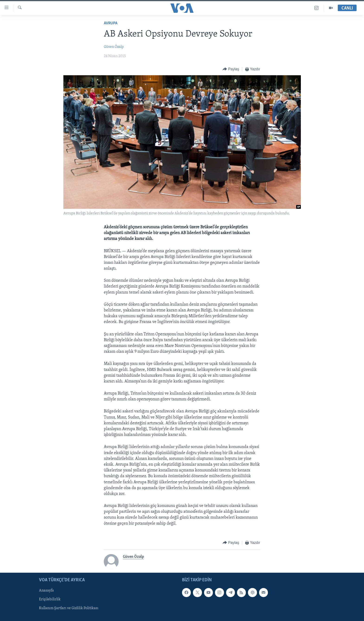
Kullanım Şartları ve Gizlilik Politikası (69, 608)
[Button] (231, 69)
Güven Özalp (114, 47)
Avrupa (111, 23)
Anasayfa (46, 591)
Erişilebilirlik (50, 599)
